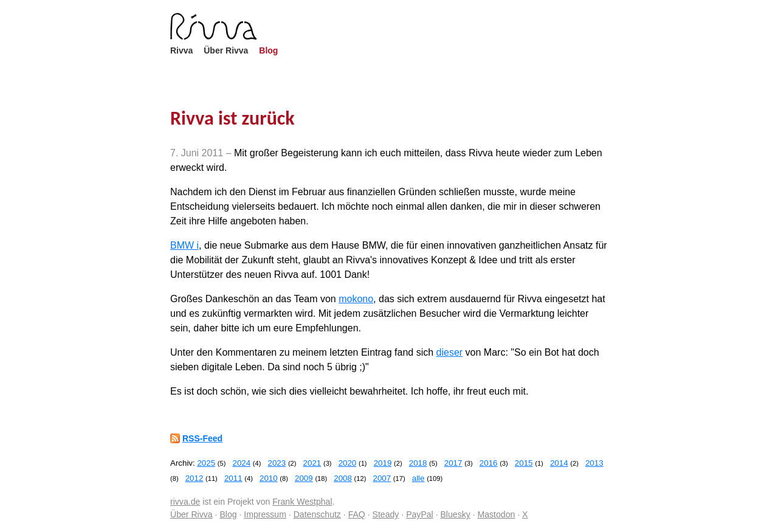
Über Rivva (226, 50)
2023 (277, 463)
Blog (268, 50)
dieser (450, 352)
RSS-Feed (202, 438)
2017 (453, 463)
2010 (269, 478)
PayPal (420, 514)
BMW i (184, 245)
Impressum (265, 514)
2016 (489, 463)
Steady (386, 514)
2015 (524, 463)
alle (418, 478)
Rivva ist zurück (232, 118)
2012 (194, 478)
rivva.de (185, 502)
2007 (382, 478)
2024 (241, 463)
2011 (233, 478)
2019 (383, 463)
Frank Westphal (302, 502)
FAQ (357, 514)
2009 (304, 478)
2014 (559, 463)
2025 (206, 463)
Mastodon (497, 514)
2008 (343, 478)
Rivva (181, 50)
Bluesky (455, 514)
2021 (312, 463)
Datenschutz (317, 514)
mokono (356, 299)
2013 (594, 463)
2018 (418, 463)
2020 (348, 463)
